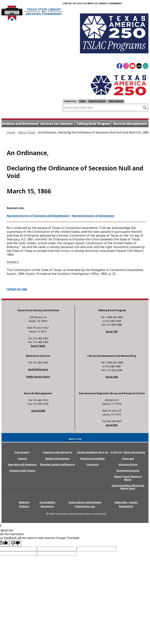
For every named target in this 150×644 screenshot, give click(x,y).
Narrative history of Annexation (93, 216)
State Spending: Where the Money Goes (128, 487)
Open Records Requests (22, 464)
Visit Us (82, 3)
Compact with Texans (22, 471)
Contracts (93, 464)
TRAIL (82, 101)
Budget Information (57, 459)
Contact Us (69, 3)
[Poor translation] (15, 543)
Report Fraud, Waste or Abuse (128, 478)
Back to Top (75, 439)
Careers (22, 459)
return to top (17, 289)
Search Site (70, 101)
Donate (103, 3)
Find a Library (116, 101)
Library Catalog (97, 101)
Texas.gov (128, 459)
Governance (115, 3)
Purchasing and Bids (93, 459)
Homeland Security (128, 471)
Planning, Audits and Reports (57, 464)
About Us (92, 3)
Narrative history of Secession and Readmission (38, 216)
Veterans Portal (128, 464)
